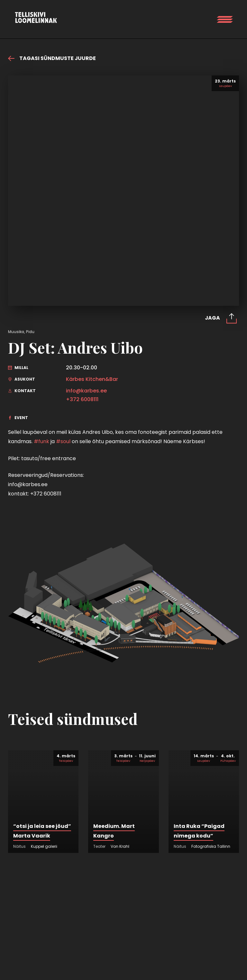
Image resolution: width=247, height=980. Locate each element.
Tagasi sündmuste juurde (52, 58)
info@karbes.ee (86, 391)
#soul (63, 441)
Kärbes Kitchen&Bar (92, 379)
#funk (41, 441)
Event (18, 418)
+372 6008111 (82, 400)
